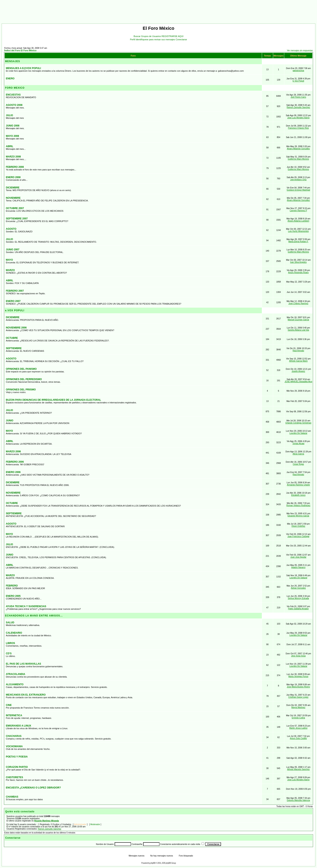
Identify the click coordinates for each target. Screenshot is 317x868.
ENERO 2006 (13, 472)
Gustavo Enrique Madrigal (298, 190)
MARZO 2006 (13, 452)
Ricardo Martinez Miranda (46, 821)
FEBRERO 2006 (15, 462)
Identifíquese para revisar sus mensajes (156, 39)
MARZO (10, 270)
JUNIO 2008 (13, 126)
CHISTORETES (14, 777)
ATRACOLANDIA (16, 674)
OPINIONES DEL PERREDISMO (24, 379)
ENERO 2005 (13, 596)
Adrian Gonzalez (298, 588)
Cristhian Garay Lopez (298, 697)
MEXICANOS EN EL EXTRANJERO (26, 695)
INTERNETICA (14, 715)
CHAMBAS (12, 797)
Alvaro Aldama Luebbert (298, 221)
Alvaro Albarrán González (298, 149)
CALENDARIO (14, 633)
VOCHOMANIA (14, 746)
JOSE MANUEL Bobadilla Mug (298, 382)
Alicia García (298, 454)
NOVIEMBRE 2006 (16, 328)
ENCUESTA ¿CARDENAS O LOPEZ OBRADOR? (33, 788)
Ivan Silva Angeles (298, 262)
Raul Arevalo (298, 351)
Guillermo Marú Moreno (298, 159)
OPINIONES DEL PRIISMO (21, 390)
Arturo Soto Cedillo (298, 738)
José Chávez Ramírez (298, 303)
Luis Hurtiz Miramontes (298, 231)
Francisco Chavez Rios (298, 128)
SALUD (10, 623)
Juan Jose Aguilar (298, 557)
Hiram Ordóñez (298, 526)
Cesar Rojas (298, 464)
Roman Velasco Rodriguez (298, 505)
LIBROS (10, 643)
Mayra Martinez (298, 707)
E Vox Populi (298, 81)
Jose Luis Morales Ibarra (298, 118)
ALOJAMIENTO (15, 684)
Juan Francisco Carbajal (298, 536)
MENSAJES (13, 61)
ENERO (10, 79)
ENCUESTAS (13, 95)
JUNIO (10, 421)
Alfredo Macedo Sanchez (298, 769)
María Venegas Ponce (298, 676)
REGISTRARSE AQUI (172, 36)
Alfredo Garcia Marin (298, 361)
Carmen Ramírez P (298, 211)
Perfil (133, 39)
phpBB (153, 863)
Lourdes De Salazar (298, 433)
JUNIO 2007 (13, 250)
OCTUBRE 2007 (15, 208)
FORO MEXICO (15, 88)
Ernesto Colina (298, 718)
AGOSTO (11, 229)
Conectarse (181, 39)
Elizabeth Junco (299, 495)
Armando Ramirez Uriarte (298, 485)
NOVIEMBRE (13, 198)
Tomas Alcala (298, 444)
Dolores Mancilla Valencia (298, 800)
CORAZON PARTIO (17, 767)
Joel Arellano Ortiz (298, 180)
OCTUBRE (12, 338)
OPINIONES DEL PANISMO (21, 369)
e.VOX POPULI (15, 310)
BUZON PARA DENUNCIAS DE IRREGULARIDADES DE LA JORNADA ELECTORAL (53, 400)
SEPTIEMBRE (14, 348)
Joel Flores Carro (298, 97)
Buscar (137, 36)
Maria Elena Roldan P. (298, 242)
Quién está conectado (20, 812)
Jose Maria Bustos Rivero (298, 687)
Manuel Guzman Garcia (298, 320)
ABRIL (10, 146)
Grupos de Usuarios (151, 36)
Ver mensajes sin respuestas (300, 50)
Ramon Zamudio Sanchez (298, 107)
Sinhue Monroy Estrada (299, 598)
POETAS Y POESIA (17, 757)
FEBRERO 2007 (15, 291)
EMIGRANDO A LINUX (18, 726)
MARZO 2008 (13, 157)
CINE (9, 705)
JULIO (9, 115)
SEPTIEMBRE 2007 (17, 219)
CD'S (9, 653)
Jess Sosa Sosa (298, 656)
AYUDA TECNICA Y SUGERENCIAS (26, 606)
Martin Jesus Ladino (298, 728)
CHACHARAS (14, 736)
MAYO (9, 260)
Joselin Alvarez (298, 371)
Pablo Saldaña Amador (298, 609)
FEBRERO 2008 (15, 167)
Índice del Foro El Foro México (20, 50)
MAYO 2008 (12, 136)
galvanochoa (298, 71)
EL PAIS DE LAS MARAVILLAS (23, 664)
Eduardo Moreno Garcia (298, 516)
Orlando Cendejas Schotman (298, 423)
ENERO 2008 (13, 177)
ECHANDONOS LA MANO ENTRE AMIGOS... (34, 616)
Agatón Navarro (298, 567)
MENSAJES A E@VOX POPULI (23, 68)
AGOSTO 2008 (14, 105)
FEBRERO (12, 586)
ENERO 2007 (13, 301)
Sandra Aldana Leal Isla (298, 330)
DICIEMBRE (13, 188)
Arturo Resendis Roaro (298, 273)
